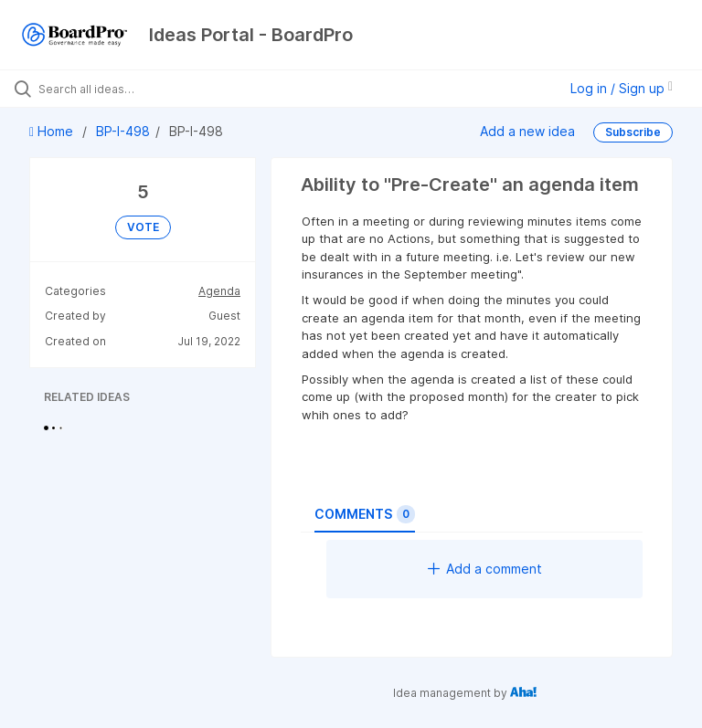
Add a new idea (527, 131)
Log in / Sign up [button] (622, 88)
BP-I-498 (123, 131)
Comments (365, 514)
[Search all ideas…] (123, 89)
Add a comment (485, 569)
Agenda (219, 291)
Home (53, 131)
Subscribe (633, 132)
